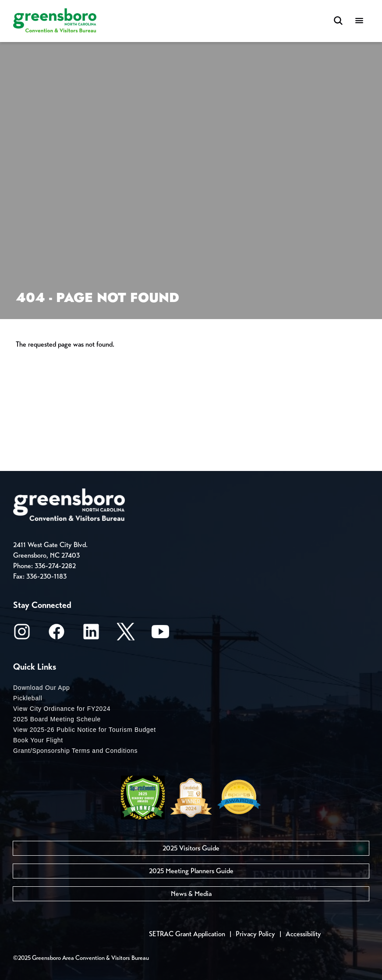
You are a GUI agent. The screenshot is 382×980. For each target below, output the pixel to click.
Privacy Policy (255, 934)
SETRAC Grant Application (187, 934)
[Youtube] (160, 634)
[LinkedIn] (91, 634)
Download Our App (42, 688)
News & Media (191, 894)
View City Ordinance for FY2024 (62, 709)
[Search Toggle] (338, 21)
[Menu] (359, 21)
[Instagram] (22, 634)
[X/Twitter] (126, 634)
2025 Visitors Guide (191, 848)
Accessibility (303, 934)
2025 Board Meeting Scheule (57, 719)
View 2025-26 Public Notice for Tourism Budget (85, 730)
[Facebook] (57, 634)
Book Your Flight (38, 740)
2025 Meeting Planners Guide (191, 871)
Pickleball (28, 698)
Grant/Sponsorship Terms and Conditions (75, 751)
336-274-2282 (55, 566)
